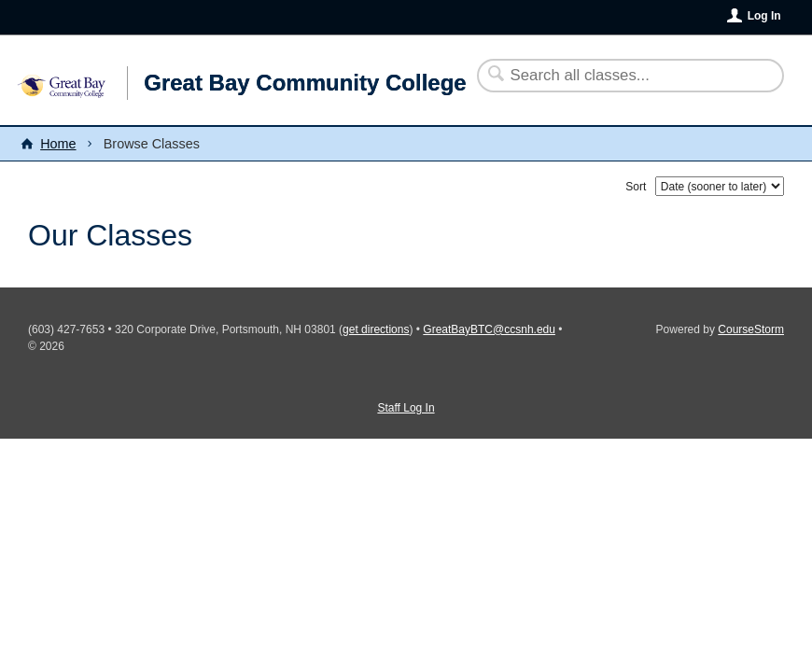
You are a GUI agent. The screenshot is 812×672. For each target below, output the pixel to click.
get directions (376, 329)
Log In (764, 16)
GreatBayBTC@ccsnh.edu (489, 329)
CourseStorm (751, 329)
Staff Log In (406, 408)
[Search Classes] (619, 76)
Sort (636, 187)
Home (58, 144)
